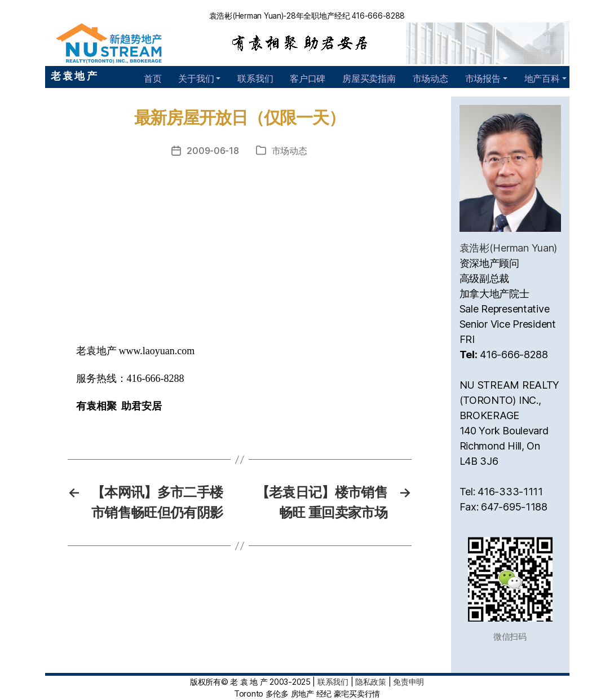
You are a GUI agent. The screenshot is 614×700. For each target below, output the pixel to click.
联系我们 (255, 78)
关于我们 (196, 78)
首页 (153, 78)
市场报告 (483, 78)
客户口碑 (308, 78)
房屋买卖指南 (369, 78)
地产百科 (542, 78)
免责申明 (408, 682)
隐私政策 (371, 682)
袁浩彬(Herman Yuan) (509, 248)
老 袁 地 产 (74, 76)
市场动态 (430, 78)
